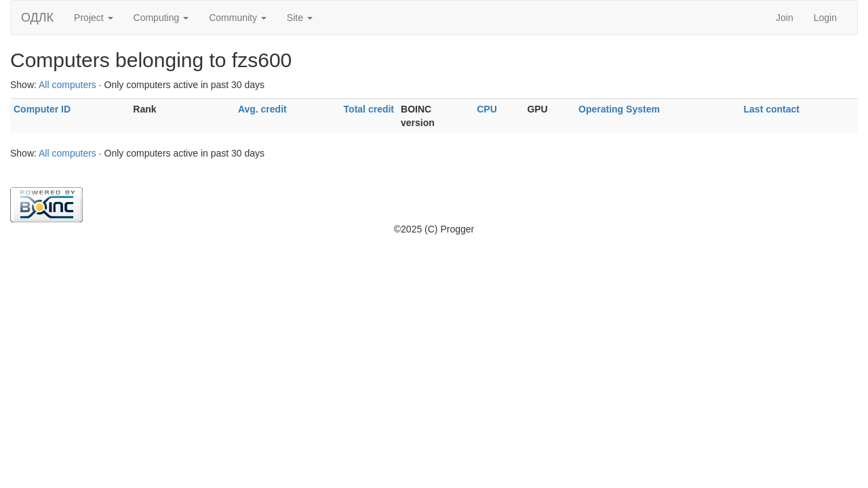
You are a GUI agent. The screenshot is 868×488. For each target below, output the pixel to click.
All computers (67, 85)
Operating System (619, 109)
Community (238, 18)
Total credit (369, 109)
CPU (487, 109)
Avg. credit (262, 109)
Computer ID (42, 109)
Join (785, 18)
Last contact (772, 109)
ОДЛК (37, 18)
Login (825, 18)
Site (300, 18)
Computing (161, 18)
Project (93, 18)
